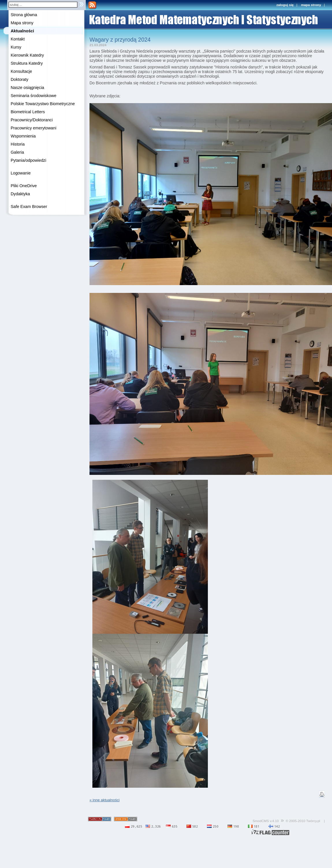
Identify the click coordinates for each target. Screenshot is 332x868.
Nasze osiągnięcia (27, 88)
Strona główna (24, 15)
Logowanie (21, 173)
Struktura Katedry (27, 63)
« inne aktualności (105, 800)
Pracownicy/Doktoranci (32, 120)
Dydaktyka (20, 194)
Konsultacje (21, 71)
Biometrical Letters (28, 112)
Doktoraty (19, 79)
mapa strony (311, 5)
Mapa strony (22, 23)
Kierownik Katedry (27, 55)
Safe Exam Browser (29, 207)
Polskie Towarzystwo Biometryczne (43, 104)
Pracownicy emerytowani (33, 128)
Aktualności (22, 31)
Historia (18, 144)
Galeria (17, 152)
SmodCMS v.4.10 (266, 821)
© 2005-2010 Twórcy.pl (303, 821)
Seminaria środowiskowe (33, 96)
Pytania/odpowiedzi (28, 160)
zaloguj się (285, 5)
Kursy (16, 47)
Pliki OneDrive (24, 186)
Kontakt (18, 39)
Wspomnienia (23, 136)
